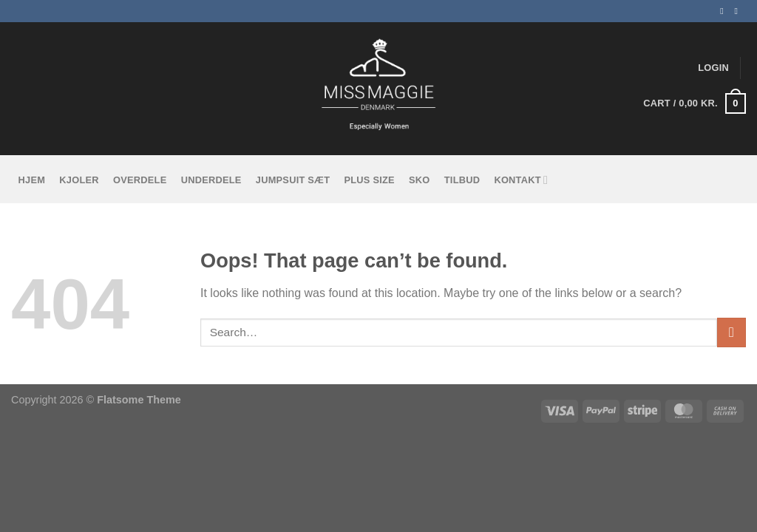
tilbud (462, 180)
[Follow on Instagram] (739, 11)
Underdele (211, 180)
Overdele (140, 180)
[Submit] (731, 332)
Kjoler (79, 180)
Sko (420, 180)
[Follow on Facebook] (724, 11)
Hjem (32, 180)
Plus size (369, 180)
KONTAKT (521, 180)
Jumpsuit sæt (293, 180)
